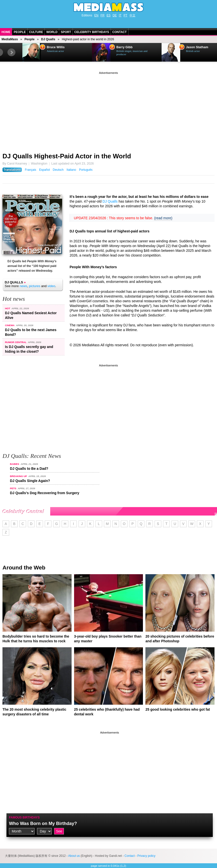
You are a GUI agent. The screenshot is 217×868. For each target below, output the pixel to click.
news (23, 286)
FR (102, 15)
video (51, 286)
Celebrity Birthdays (92, 32)
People (20, 32)
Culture (36, 32)
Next (11, 52)
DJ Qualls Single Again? (30, 481)
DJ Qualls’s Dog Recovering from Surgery (45, 493)
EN (96, 15)
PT (125, 15)
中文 (132, 15)
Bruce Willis (56, 47)
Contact (120, 32)
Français (31, 170)
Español (44, 170)
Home (6, 32)
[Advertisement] (108, 110)
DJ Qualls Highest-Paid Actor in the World (67, 156)
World (52, 32)
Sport (66, 32)
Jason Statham (197, 47)
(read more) (163, 218)
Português (86, 170)
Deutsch (58, 170)
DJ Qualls (48, 39)
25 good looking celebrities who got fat (178, 709)
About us (74, 856)
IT (120, 15)
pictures (35, 286)
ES (109, 15)
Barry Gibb (124, 47)
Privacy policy (146, 856)
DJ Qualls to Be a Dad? (29, 469)
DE (115, 15)
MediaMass (10, 39)
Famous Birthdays (24, 818)
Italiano (71, 170)
